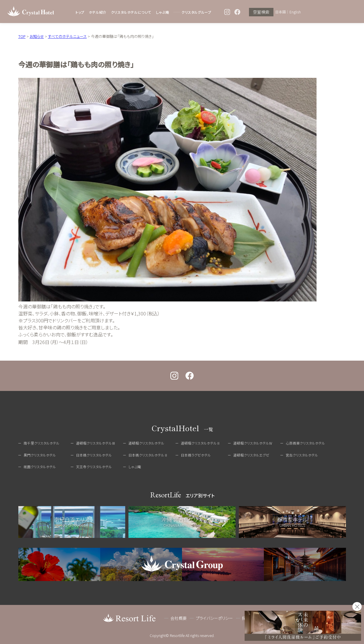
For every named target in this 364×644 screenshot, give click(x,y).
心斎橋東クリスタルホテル (305, 443)
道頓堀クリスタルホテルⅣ (253, 443)
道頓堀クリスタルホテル (146, 443)
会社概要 (179, 618)
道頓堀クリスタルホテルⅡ (200, 443)
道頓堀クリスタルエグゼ (251, 455)
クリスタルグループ (196, 12)
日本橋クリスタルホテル (94, 455)
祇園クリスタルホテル (40, 467)
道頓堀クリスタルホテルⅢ (96, 443)
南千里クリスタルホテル (41, 443)
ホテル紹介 (98, 12)
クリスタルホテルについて (131, 12)
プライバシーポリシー (214, 618)
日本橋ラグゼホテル (196, 455)
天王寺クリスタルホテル (94, 467)
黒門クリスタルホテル (40, 455)
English (295, 12)
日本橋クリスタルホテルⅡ (148, 455)
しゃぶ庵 (162, 12)
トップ (80, 12)
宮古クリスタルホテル (302, 455)
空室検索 (261, 12)
